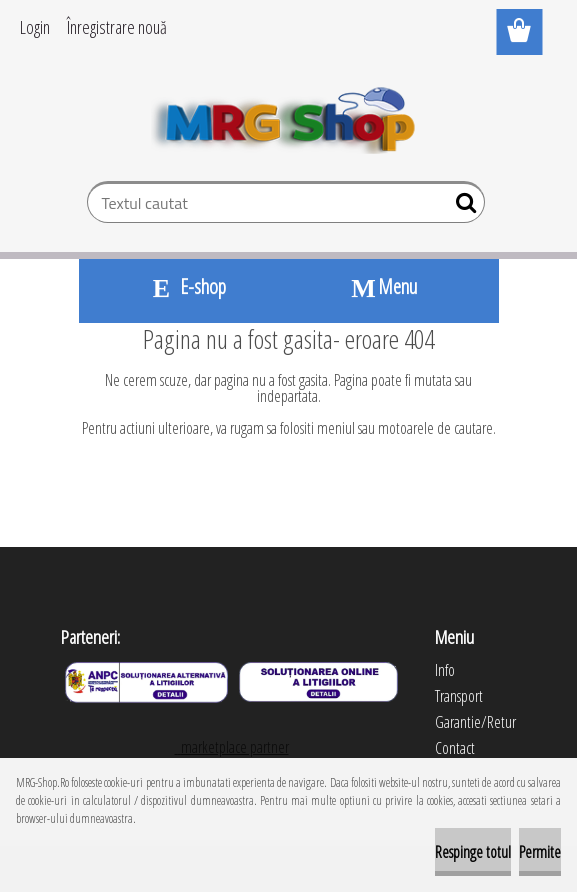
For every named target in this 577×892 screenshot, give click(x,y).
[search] (461, 207)
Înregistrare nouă (117, 27)
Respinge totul (473, 852)
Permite (540, 852)
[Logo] (288, 116)
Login (35, 27)
